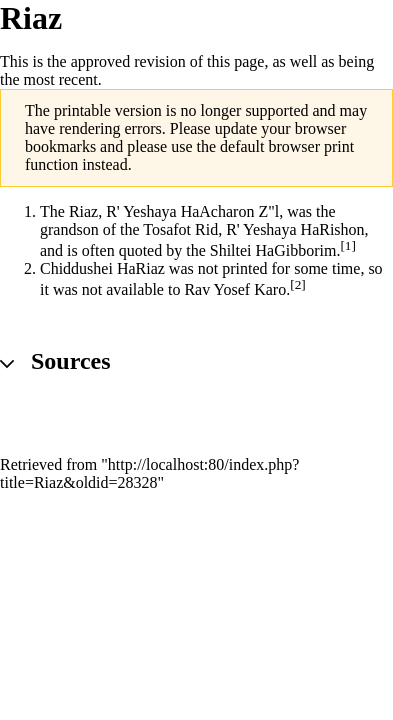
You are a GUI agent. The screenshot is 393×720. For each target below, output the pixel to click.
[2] (298, 284)
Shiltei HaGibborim (273, 250)
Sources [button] (71, 361)
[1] (348, 245)
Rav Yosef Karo (235, 290)
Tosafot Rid (180, 229)
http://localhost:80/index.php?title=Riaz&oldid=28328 (149, 473)
